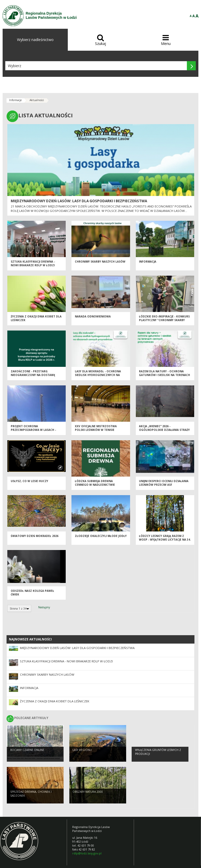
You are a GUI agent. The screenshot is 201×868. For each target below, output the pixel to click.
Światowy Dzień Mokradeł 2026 (35, 539)
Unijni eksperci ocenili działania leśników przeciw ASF (164, 486)
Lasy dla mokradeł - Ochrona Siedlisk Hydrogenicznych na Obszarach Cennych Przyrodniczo (98, 380)
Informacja (148, 264)
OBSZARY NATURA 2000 (88, 794)
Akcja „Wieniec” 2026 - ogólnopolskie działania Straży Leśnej (164, 433)
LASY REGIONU (82, 752)
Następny (44, 607)
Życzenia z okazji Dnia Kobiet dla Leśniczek (55, 701)
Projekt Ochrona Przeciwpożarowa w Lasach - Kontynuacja (33, 433)
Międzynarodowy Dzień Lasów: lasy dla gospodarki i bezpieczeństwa (79, 201)
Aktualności (37, 100)
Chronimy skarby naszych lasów (100, 264)
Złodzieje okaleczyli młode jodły (101, 539)
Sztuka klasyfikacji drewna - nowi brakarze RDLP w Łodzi (33, 266)
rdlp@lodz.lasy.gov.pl (87, 853)
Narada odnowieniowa (93, 319)
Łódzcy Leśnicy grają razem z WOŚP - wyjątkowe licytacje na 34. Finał (165, 543)
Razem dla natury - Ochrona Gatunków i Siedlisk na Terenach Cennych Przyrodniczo (164, 378)
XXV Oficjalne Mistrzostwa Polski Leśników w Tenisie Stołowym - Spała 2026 (96, 433)
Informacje (15, 100)
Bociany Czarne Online (27, 752)
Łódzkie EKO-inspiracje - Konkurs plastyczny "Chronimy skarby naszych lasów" (164, 323)
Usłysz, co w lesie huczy (29, 484)
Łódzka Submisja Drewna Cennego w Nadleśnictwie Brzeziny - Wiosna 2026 (95, 488)
